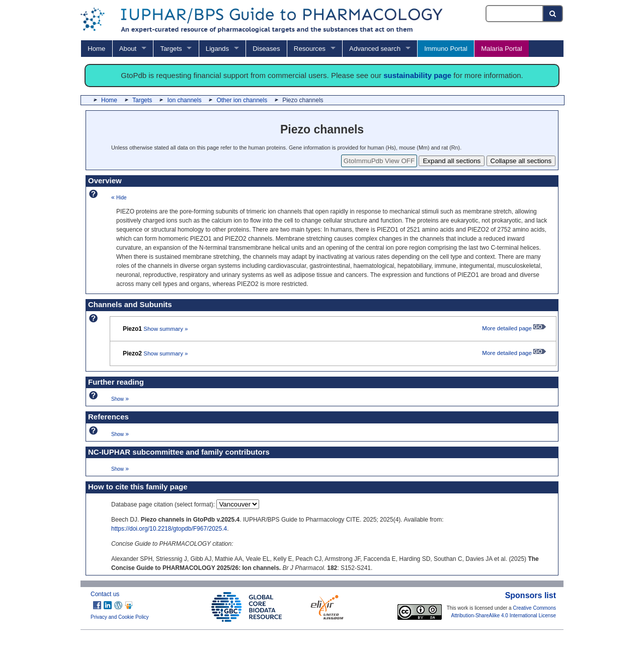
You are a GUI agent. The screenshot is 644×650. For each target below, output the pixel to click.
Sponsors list (531, 595)
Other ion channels (242, 100)
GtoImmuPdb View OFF (379, 161)
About (128, 49)
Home (96, 49)
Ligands (217, 49)
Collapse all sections (521, 161)
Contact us (105, 594)
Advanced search (375, 49)
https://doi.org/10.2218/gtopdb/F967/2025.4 (169, 529)
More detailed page (514, 328)
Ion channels (184, 100)
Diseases (266, 49)
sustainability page (417, 75)
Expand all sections (452, 161)
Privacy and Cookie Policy (120, 617)
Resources (310, 49)
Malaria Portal (501, 49)
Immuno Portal (446, 49)
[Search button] (553, 14)
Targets (171, 49)
